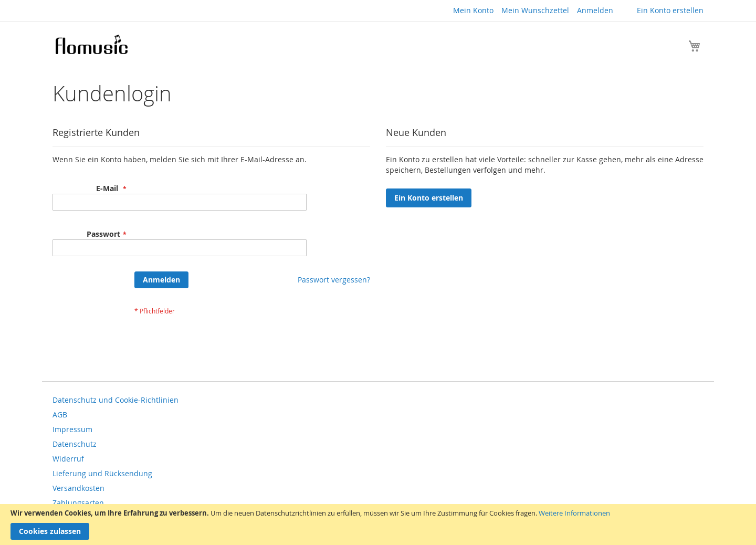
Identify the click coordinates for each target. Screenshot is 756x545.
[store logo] (91, 44)
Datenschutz (75, 444)
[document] (378, 525)
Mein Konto (473, 10)
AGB (60, 415)
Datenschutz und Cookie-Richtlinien (115, 400)
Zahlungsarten (78, 503)
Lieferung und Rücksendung (102, 473)
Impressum (72, 429)
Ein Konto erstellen (670, 10)
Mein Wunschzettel (535, 10)
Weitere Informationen (574, 513)
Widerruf (68, 459)
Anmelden (595, 10)
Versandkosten (78, 488)
